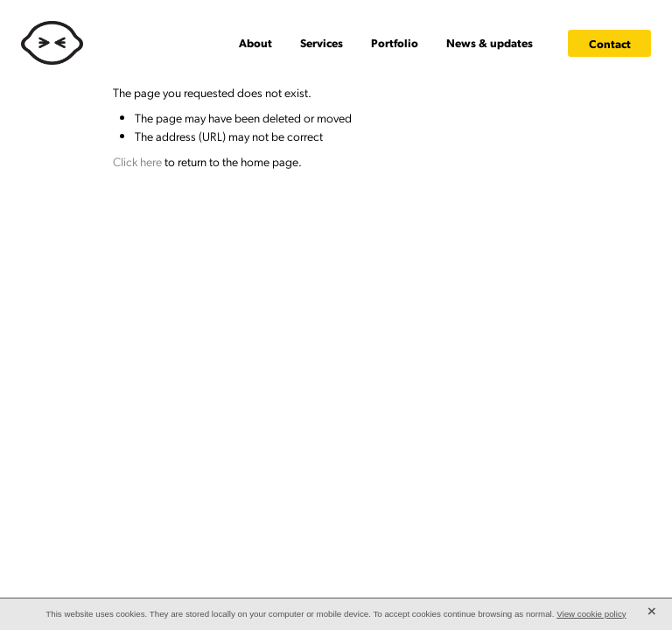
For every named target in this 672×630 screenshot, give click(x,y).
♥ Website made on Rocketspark (202, 232)
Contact (610, 43)
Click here (137, 161)
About (255, 42)
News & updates (490, 42)
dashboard (116, 232)
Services (322, 42)
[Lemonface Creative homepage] (84, 43)
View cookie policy (591, 614)
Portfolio (395, 42)
